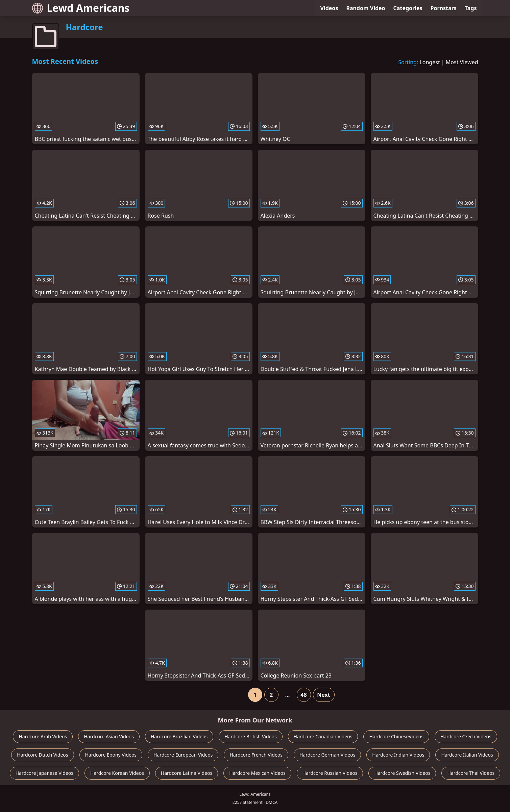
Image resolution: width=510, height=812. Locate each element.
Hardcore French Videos (256, 755)
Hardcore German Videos (327, 755)
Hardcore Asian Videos (109, 736)
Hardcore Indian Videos (398, 755)
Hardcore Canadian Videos (323, 736)
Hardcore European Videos (183, 755)
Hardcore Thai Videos (471, 773)
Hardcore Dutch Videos (42, 755)
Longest (430, 62)
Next (323, 695)
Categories (408, 8)
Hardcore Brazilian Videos (179, 736)
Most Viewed (462, 62)
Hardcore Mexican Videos (257, 773)
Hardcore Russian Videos (330, 773)
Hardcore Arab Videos (43, 736)
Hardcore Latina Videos (187, 773)
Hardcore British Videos (250, 736)
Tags (471, 8)
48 (303, 695)
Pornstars (444, 8)
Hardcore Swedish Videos (402, 773)
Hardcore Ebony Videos (111, 755)
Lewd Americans (81, 8)
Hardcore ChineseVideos (396, 736)
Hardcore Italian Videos (467, 755)
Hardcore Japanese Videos (44, 773)
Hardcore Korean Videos (117, 773)
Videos (329, 8)
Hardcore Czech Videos (466, 736)
